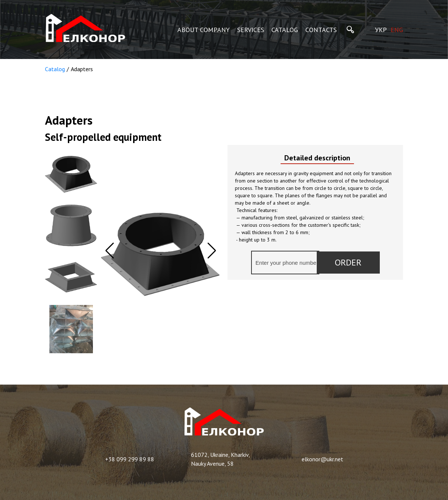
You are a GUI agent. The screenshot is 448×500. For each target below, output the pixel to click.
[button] (212, 251)
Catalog (55, 69)
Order (348, 262)
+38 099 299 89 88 (130, 459)
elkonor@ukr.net (322, 459)
